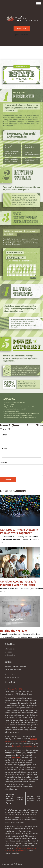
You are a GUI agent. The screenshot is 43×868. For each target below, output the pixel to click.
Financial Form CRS (15, 689)
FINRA (14, 758)
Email (4, 449)
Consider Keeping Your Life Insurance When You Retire (18, 583)
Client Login (22, 29)
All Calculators (10, 655)
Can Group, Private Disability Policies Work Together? (19, 531)
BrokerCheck (27, 694)
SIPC (19, 758)
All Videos (8, 652)
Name (4, 435)
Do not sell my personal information (25, 746)
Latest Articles (10, 649)
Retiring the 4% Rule (13, 631)
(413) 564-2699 (21, 35)
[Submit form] (8, 479)
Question (4, 462)
